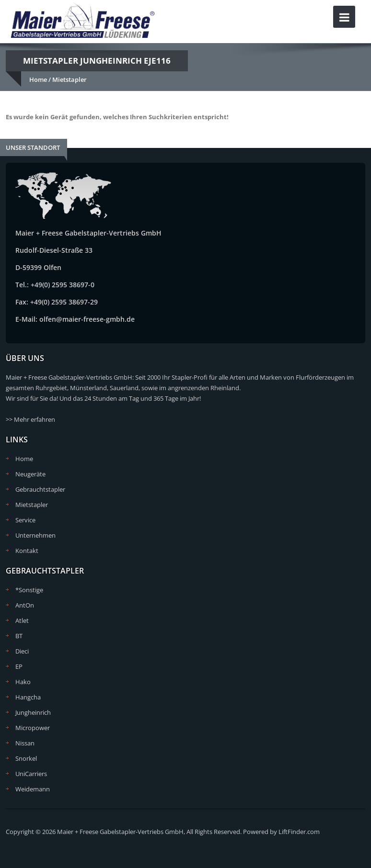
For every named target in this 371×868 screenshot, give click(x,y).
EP (19, 666)
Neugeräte (30, 474)
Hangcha (28, 697)
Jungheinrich (33, 712)
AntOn (25, 605)
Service (25, 520)
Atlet (22, 620)
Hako (23, 682)
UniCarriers (31, 774)
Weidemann (33, 789)
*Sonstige (29, 590)
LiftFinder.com (299, 832)
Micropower (33, 728)
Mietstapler (70, 79)
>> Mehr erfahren (30, 419)
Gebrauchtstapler (40, 489)
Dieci (22, 651)
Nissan (25, 743)
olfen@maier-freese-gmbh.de (87, 319)
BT (19, 636)
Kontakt (27, 551)
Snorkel (26, 758)
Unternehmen (35, 535)
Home (38, 79)
